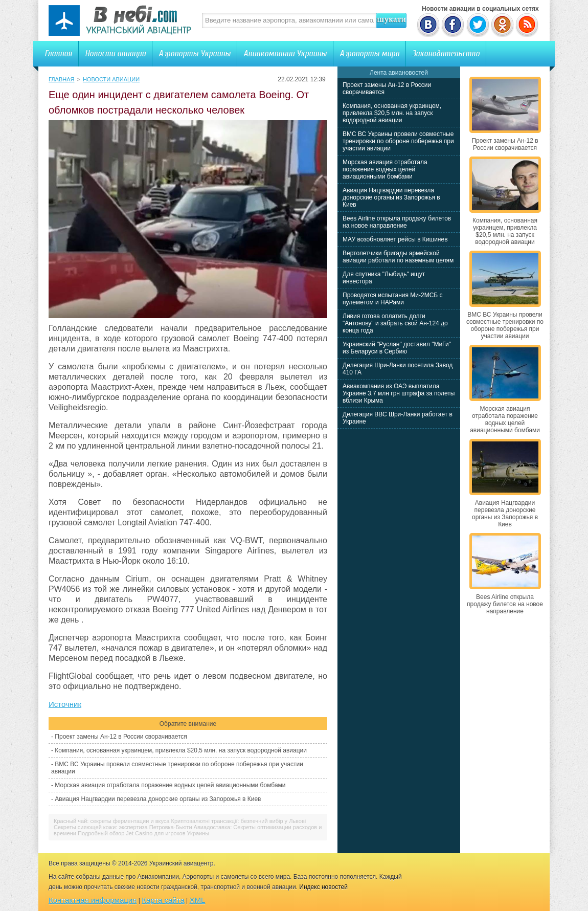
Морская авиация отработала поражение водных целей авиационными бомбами (170, 785)
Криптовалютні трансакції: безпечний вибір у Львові (239, 821)
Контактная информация (93, 900)
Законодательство (446, 53)
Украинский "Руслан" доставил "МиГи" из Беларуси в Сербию (397, 348)
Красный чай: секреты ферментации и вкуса (111, 821)
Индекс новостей (323, 887)
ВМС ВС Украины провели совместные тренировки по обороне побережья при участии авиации (398, 141)
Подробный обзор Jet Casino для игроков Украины (143, 833)
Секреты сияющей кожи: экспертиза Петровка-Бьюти (123, 827)
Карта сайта (163, 900)
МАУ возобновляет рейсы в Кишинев (395, 239)
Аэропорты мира (369, 53)
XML (198, 900)
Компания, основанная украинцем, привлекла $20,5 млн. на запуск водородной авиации (181, 750)
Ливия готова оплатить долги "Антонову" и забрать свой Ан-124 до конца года (395, 323)
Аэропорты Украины (195, 53)
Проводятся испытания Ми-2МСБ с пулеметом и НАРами (393, 299)
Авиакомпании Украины (285, 53)
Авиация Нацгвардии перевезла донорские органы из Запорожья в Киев (158, 799)
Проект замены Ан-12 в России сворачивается (121, 737)
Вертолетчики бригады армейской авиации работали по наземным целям (398, 257)
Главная (58, 53)
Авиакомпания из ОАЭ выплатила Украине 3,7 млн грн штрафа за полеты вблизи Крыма (399, 393)
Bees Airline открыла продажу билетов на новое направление (397, 222)
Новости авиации (115, 53)
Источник (65, 704)
